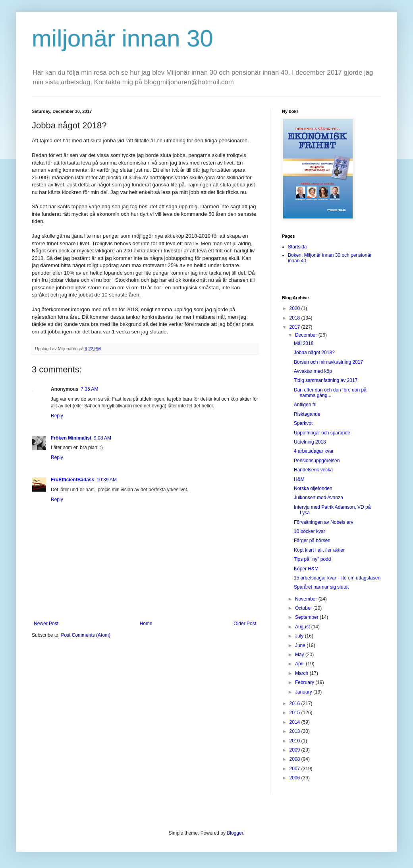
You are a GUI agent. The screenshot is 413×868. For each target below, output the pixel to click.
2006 (295, 778)
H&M (299, 479)
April (300, 664)
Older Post (245, 624)
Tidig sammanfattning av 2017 (326, 380)
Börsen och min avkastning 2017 (328, 362)
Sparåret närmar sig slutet (321, 587)
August (303, 627)
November (307, 599)
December (307, 335)
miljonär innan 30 (123, 38)
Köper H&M (306, 569)
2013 (295, 731)
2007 (295, 769)
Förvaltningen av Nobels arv (323, 522)
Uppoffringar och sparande (322, 433)
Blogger (235, 833)
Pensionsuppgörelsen (317, 461)
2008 (295, 759)
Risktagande (307, 414)
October (304, 608)
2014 (295, 722)
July (300, 636)
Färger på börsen (312, 541)
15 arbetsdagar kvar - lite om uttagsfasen (337, 578)
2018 (295, 318)
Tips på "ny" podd (312, 559)
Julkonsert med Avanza (318, 498)
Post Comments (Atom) (86, 635)
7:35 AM (89, 389)
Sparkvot (303, 423)
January (304, 692)
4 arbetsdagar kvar (314, 451)
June (301, 645)
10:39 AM (107, 480)
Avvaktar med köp (313, 371)
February (305, 682)
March (302, 673)
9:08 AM (102, 438)
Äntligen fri (305, 405)
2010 (295, 741)
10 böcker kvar (310, 531)
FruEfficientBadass (72, 480)
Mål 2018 (304, 343)
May (300, 655)
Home (146, 624)
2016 (295, 703)
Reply (57, 416)
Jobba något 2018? (314, 353)
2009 (295, 750)
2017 (295, 327)
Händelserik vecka (313, 470)
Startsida (297, 247)
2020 (295, 308)
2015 (295, 713)
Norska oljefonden (313, 488)
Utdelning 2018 (310, 442)
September (307, 617)
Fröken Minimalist (71, 438)
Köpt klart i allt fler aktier (319, 550)
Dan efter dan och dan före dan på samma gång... (330, 393)
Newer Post (46, 624)
